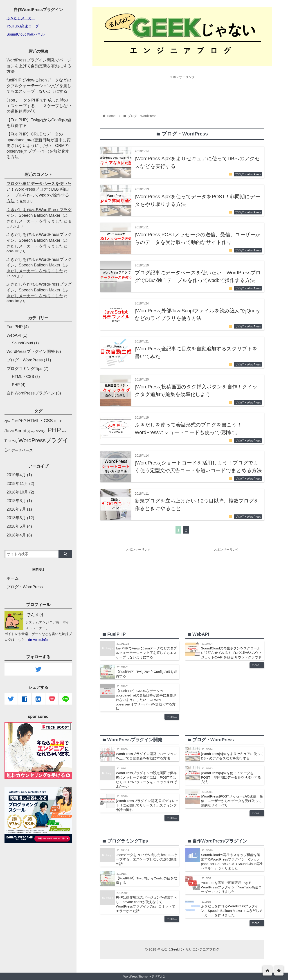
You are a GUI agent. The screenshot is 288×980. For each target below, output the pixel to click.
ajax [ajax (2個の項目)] (7, 421)
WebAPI (14, 335)
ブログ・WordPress (248, 174)
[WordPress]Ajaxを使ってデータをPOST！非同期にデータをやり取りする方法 (231, 777)
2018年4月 (16, 535)
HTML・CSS (23, 377)
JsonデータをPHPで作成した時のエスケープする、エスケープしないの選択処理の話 (147, 859)
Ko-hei (11, 276)
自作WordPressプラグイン (31, 393)
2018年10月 (17, 492)
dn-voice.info (38, 640)
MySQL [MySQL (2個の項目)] (41, 431)
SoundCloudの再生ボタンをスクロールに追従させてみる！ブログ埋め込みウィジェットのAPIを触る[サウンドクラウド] (232, 653)
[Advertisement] (182, 91)
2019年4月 (16, 475)
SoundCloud (22, 343)
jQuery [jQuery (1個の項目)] (31, 431)
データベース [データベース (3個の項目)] (22, 450)
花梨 (23, 201)
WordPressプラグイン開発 (31, 351)
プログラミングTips (24, 369)
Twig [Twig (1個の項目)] (15, 441)
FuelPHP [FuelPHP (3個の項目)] (19, 421)
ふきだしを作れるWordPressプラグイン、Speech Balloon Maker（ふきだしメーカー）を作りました (232, 911)
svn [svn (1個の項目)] (64, 431)
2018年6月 (16, 518)
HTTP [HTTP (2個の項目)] (58, 421)
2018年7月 (16, 509)
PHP (16, 385)
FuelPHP (15, 327)
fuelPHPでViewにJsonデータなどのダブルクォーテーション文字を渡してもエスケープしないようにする (146, 653)
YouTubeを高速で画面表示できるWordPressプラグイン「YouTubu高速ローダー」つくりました (231, 887)
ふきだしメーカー (21, 18)
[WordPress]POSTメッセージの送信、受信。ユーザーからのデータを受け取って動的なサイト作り (232, 801)
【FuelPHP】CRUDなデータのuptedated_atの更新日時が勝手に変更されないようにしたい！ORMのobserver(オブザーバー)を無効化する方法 (146, 700)
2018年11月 (17, 484)
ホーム (13, 578)
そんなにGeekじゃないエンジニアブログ (188, 949)
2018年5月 (16, 526)
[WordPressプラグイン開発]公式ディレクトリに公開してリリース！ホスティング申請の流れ (147, 805)
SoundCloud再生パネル (26, 34)
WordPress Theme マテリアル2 (144, 977)
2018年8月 (16, 501)
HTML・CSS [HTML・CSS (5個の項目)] (40, 421)
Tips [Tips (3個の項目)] (8, 441)
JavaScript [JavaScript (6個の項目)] (16, 431)
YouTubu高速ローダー (25, 26)
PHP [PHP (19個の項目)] (54, 430)
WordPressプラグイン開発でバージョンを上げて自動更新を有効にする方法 (39, 66)
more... (172, 717)
